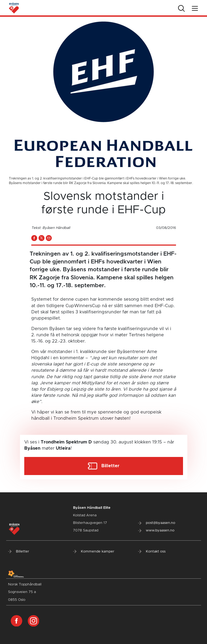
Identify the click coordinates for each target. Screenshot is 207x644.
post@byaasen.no (157, 523)
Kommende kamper (94, 552)
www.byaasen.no (156, 531)
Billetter (19, 552)
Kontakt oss (152, 552)
